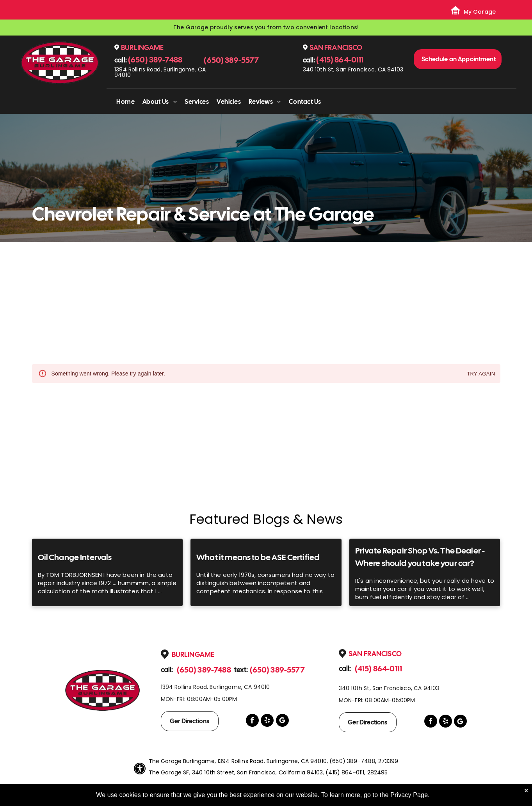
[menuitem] (125, 102)
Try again (481, 374)
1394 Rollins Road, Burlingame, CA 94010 (160, 72)
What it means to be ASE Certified (258, 557)
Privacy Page (409, 795)
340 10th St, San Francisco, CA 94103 (353, 69)
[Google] (282, 721)
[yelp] (267, 721)
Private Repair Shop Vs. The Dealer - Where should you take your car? (420, 557)
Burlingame (142, 47)
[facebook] (252, 721)
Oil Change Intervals (75, 557)
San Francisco (336, 47)
